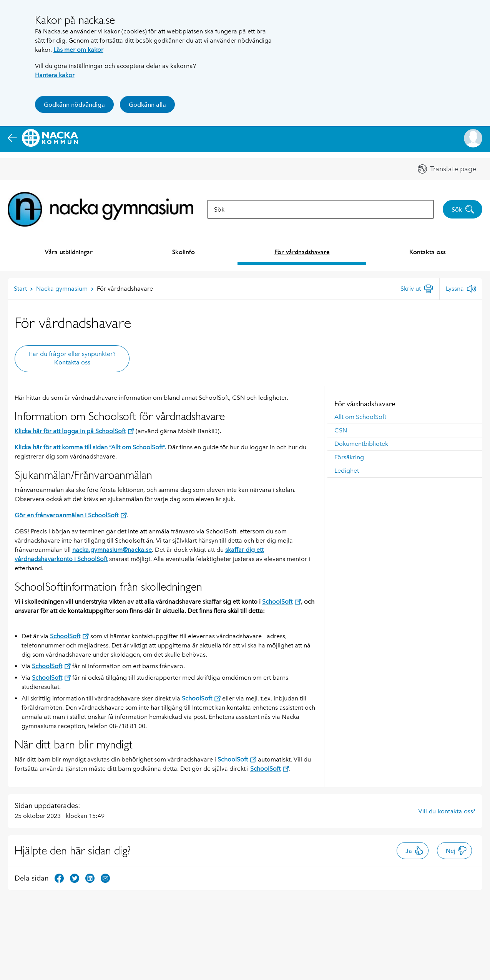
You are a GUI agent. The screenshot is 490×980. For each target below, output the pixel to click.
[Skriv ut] (417, 289)
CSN (341, 430)
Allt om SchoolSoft (360, 417)
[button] (473, 138)
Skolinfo (184, 252)
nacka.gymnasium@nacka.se (112, 550)
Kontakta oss (428, 252)
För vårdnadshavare (302, 252)
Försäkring (349, 457)
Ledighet (347, 471)
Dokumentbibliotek (361, 444)
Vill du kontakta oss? (447, 811)
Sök (463, 209)
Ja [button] (414, 851)
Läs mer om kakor (78, 50)
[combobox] (321, 209)
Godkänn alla (147, 105)
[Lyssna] (461, 289)
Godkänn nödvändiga (74, 105)
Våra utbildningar (69, 252)
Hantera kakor (55, 75)
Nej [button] (456, 851)
